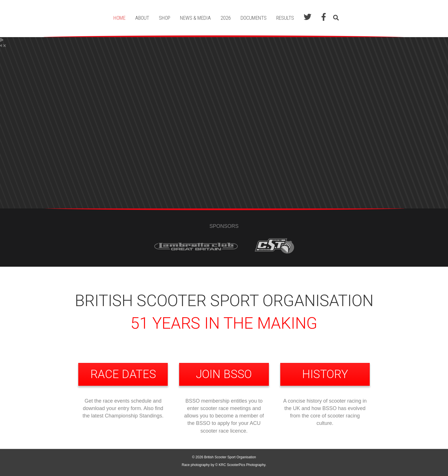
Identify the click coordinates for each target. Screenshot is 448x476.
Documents (254, 18)
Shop (165, 18)
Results (285, 18)
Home (119, 18)
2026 (226, 18)
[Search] (335, 18)
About (142, 18)
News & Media (195, 18)
